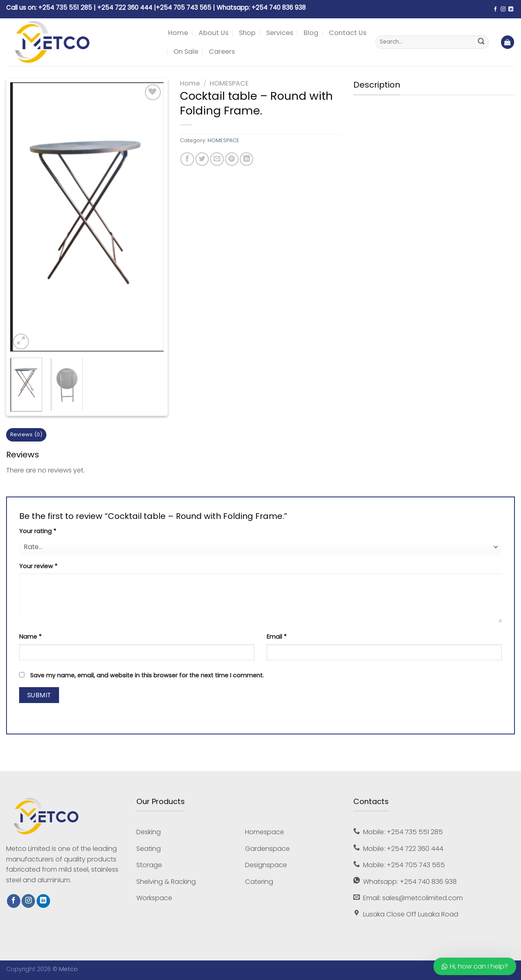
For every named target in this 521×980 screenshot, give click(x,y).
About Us (213, 33)
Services (280, 33)
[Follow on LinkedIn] (511, 9)
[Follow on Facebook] (495, 9)
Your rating (38, 531)
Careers (222, 52)
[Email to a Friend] (217, 159)
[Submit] (481, 42)
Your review (38, 566)
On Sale (186, 52)
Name (30, 637)
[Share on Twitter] (202, 159)
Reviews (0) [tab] (26, 434)
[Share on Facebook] (187, 159)
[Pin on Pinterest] (232, 159)
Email (277, 637)
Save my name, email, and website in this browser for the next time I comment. (147, 675)
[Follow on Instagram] (503, 9)
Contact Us (348, 33)
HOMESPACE (229, 83)
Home (178, 33)
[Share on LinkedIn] (246, 159)
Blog (311, 33)
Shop (247, 33)
